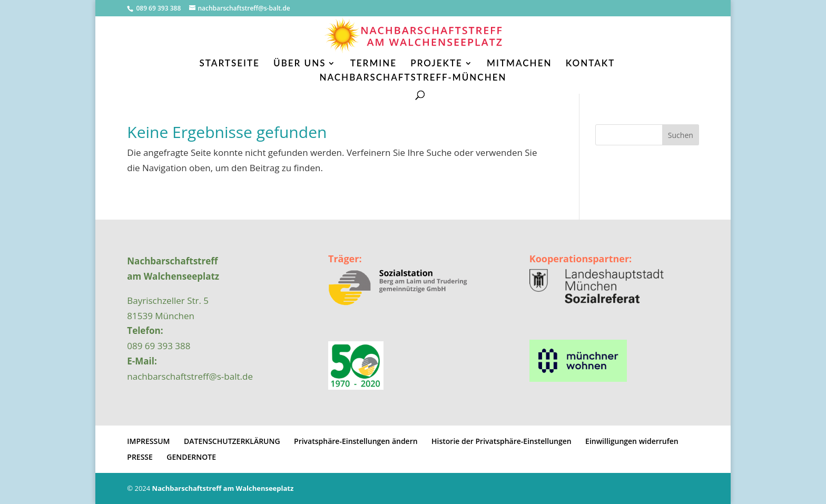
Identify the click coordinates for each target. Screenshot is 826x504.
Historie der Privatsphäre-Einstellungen (501, 441)
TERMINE (373, 64)
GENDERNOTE (191, 457)
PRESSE (140, 457)
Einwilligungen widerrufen (632, 441)
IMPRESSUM (148, 441)
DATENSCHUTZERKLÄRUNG (232, 441)
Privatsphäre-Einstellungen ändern (356, 441)
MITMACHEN (519, 64)
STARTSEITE (230, 64)
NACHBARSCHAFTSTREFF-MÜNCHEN (413, 78)
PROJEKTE (436, 64)
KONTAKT (591, 64)
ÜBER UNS (299, 64)
